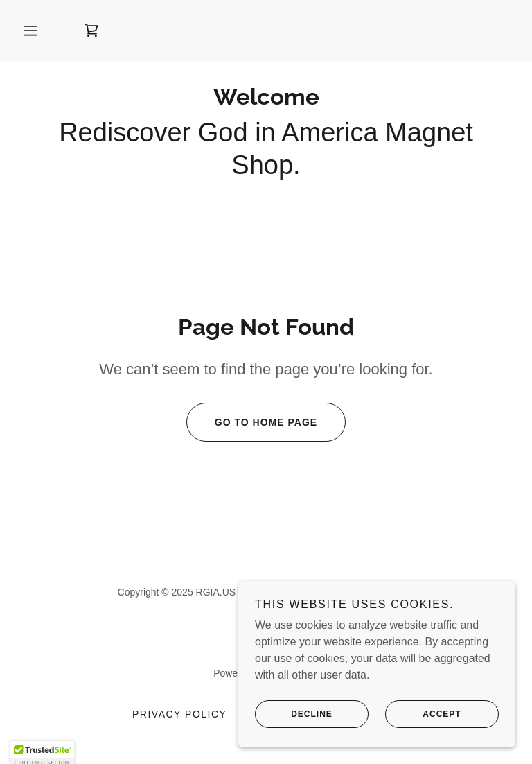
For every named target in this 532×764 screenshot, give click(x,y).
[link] (91, 31)
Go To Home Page (252, 422)
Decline (294, 724)
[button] (30, 31)
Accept (423, 724)
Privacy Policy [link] (179, 714)
